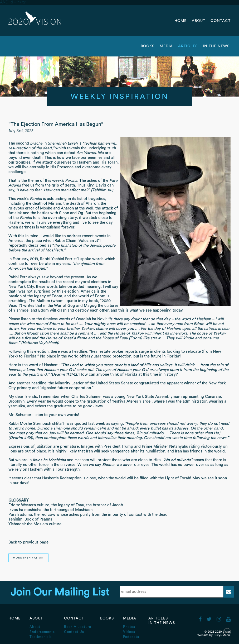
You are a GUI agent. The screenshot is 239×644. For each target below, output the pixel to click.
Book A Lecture (78, 627)
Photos (129, 627)
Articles (189, 46)
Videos (129, 632)
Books (148, 46)
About (199, 21)
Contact (221, 21)
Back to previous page (28, 542)
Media (167, 46)
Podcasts (131, 637)
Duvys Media (222, 635)
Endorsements (42, 632)
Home (181, 21)
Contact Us (74, 632)
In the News (216, 46)
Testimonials (41, 637)
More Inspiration (28, 558)
